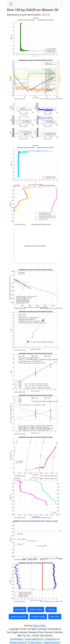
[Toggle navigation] (11, 4)
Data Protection (52, 642)
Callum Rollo (39, 626)
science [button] (51, 610)
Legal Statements (35, 639)
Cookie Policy (35, 642)
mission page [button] (38, 617)
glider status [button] (36, 610)
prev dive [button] (20, 610)
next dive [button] (55, 617)
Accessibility (17, 639)
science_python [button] (19, 617)
